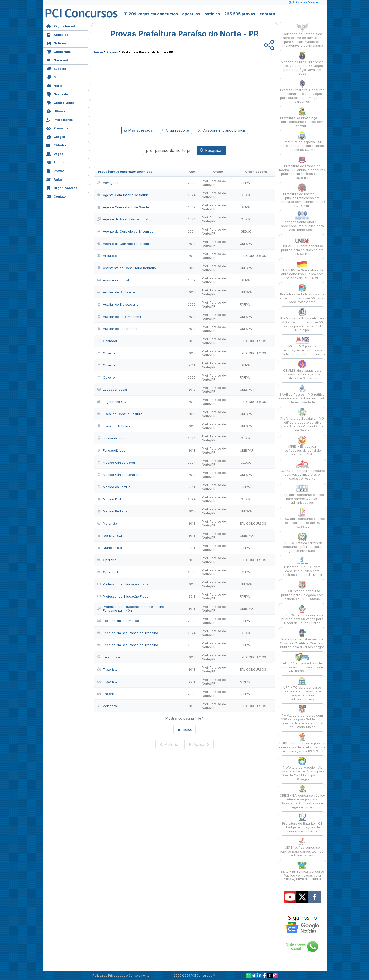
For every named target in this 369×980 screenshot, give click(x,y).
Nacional (57, 60)
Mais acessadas (139, 130)
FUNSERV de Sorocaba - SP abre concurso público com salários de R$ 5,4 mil (302, 270)
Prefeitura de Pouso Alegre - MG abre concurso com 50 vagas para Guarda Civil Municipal (302, 320)
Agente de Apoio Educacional (123, 219)
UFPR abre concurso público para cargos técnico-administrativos (302, 494)
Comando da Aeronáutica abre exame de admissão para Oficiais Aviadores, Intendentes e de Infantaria (302, 35)
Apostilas (57, 34)
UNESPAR (247, 244)
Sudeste (56, 68)
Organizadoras (62, 187)
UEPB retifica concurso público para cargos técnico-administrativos (302, 847)
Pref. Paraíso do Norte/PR (214, 183)
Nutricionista (109, 535)
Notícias (56, 43)
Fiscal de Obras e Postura (120, 414)
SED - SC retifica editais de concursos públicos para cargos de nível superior (302, 542)
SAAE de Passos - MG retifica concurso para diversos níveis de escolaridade (302, 394)
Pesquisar (211, 150)
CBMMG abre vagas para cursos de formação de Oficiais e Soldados (302, 370)
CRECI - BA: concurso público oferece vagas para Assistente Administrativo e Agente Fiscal (302, 797)
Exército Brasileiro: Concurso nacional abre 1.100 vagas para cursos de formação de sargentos (302, 91)
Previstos (57, 128)
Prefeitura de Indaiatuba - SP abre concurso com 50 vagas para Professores (302, 294)
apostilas (191, 14)
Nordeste (57, 94)
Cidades (56, 145)
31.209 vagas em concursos (151, 14)
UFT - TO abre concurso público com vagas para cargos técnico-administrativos (302, 689)
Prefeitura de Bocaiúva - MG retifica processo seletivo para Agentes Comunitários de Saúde (302, 420)
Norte (54, 85)
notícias (212, 14)
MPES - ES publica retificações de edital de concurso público (302, 446)
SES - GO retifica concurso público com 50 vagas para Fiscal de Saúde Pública (302, 615)
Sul (52, 77)
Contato (56, 196)
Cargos (56, 136)
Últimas (56, 111)
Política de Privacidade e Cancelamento (121, 975)
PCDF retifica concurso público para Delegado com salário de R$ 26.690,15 (302, 591)
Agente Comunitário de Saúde (123, 195)
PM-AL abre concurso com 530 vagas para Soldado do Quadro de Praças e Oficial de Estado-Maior (302, 717)
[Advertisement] (145, 89)
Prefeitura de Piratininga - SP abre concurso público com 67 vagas (302, 117)
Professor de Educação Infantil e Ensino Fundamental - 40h (130, 608)
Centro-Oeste (60, 102)
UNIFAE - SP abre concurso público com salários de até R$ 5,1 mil (302, 246)
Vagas (55, 153)
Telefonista (108, 657)
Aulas (54, 179)
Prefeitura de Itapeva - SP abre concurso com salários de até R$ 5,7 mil (302, 141)
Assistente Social (113, 280)
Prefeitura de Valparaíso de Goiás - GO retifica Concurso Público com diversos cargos (302, 639)
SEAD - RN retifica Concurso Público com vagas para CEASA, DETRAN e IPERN (302, 871)
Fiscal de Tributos (113, 426)
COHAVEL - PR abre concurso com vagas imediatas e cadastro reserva (302, 470)
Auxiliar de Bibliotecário (118, 304)
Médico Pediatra (112, 499)
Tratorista (107, 669)
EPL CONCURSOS (253, 256)
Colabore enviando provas (222, 130)
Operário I (108, 572)
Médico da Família (114, 487)
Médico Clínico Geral (116, 463)
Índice (184, 729)
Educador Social (112, 390)
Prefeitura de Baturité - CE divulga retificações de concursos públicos (302, 823)
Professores (59, 119)
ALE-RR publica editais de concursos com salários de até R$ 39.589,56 (302, 663)
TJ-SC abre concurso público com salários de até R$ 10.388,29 (302, 518)
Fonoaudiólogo (111, 438)
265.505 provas (240, 14)
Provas (55, 170)
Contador (107, 341)
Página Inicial (61, 26)
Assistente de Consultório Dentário (126, 268)
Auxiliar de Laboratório (117, 329)
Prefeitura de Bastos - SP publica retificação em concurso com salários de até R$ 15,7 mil (302, 195)
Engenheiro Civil (112, 402)
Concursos (58, 51)
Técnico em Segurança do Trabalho (128, 633)
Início (98, 52)
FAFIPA (245, 183)
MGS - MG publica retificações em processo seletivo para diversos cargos (302, 346)
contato (267, 14)
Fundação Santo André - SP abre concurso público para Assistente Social (302, 222)
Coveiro (106, 353)
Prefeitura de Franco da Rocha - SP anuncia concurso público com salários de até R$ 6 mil (302, 168)
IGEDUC (246, 195)
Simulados (58, 162)
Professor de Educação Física (123, 584)
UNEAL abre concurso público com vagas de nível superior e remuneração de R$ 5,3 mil (302, 743)
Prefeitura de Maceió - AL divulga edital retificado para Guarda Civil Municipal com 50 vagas (302, 769)
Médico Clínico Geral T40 (119, 475)
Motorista (107, 523)
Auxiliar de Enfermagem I (119, 317)
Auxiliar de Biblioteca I (117, 292)
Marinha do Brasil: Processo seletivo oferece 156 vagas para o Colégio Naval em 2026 (302, 63)
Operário (107, 560)
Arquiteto (107, 256)
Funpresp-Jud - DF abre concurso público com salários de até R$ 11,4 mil (302, 567)
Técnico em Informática (118, 621)
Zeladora (107, 706)
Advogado (108, 183)
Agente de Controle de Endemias (125, 231)
